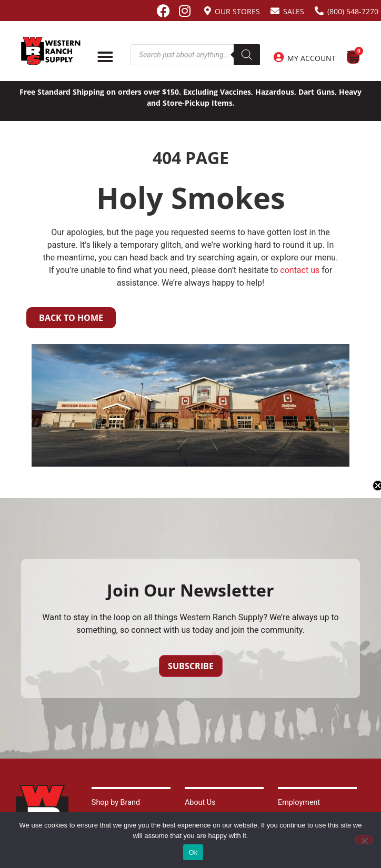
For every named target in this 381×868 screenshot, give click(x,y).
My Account (312, 58)
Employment (299, 803)
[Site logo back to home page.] (51, 51)
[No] (364, 840)
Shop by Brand (116, 803)
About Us (200, 803)
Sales (294, 11)
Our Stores (237, 11)
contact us (300, 270)
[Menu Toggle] (105, 57)
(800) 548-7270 (353, 11)
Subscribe (191, 666)
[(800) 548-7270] (319, 11)
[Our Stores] (208, 11)
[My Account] (278, 57)
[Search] (247, 55)
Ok (193, 852)
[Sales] (275, 11)
